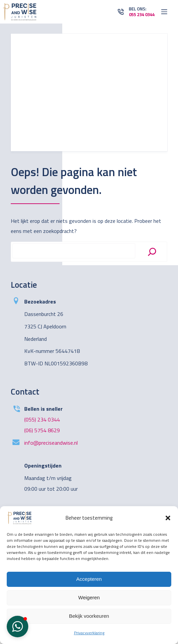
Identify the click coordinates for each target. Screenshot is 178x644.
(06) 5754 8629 (42, 430)
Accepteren (89, 579)
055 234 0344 (142, 14)
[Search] (152, 252)
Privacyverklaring (89, 633)
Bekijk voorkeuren (89, 616)
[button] (168, 518)
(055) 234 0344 (42, 419)
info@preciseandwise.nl (51, 443)
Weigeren (89, 597)
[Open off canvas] (164, 12)
